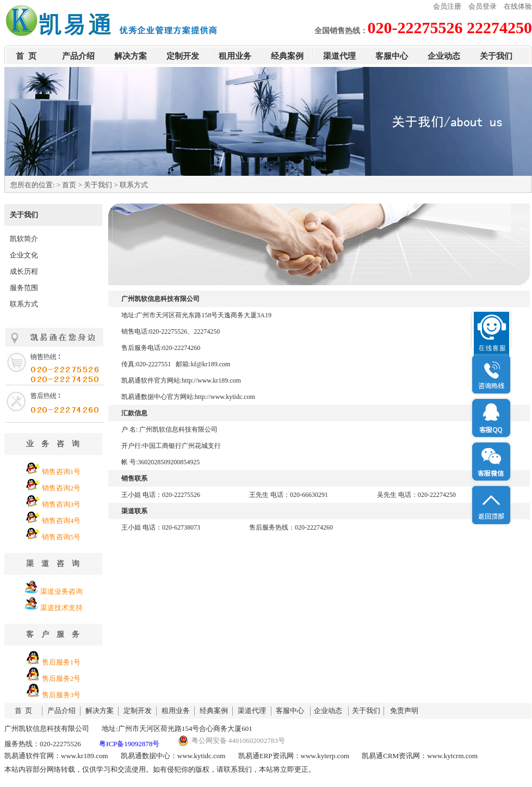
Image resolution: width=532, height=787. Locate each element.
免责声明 (404, 711)
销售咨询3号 (61, 504)
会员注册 (447, 6)
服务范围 (24, 288)
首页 (69, 185)
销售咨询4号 (61, 521)
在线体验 (518, 6)
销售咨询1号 (61, 472)
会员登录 (482, 6)
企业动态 (444, 56)
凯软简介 (24, 239)
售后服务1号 (61, 662)
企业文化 (24, 255)
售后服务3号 (61, 695)
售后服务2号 (61, 678)
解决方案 (131, 56)
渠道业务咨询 (61, 591)
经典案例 (287, 56)
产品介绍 (78, 56)
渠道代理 (339, 56)
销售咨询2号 (61, 488)
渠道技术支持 (61, 608)
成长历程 (24, 271)
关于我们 (496, 56)
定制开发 (183, 56)
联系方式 (24, 304)
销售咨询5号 (61, 537)
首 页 (26, 56)
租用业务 (235, 56)
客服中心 (392, 56)
